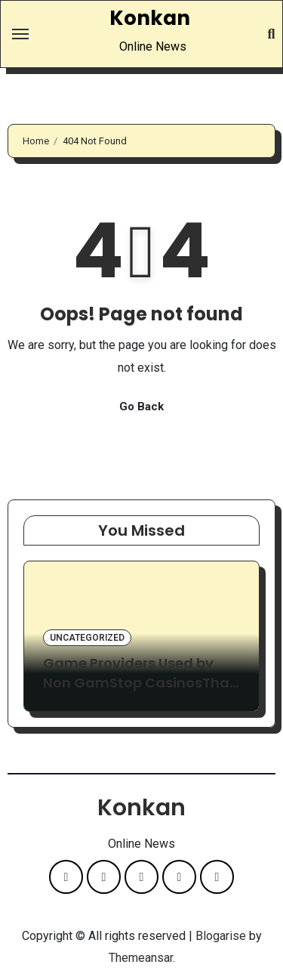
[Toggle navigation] (20, 34)
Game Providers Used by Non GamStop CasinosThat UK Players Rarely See (139, 682)
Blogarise (221, 936)
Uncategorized (87, 638)
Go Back (141, 407)
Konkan (150, 18)
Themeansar (141, 958)
